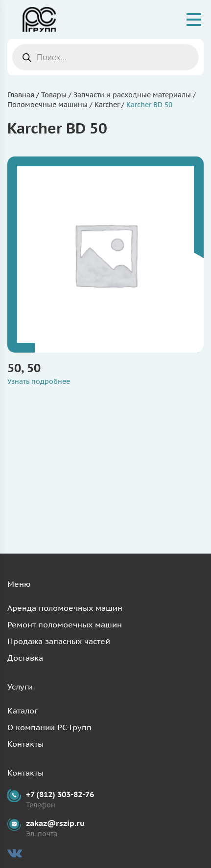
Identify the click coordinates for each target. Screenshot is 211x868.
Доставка (25, 658)
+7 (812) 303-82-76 (60, 794)
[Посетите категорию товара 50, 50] (105, 255)
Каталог (23, 711)
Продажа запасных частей (59, 641)
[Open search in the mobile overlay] (105, 57)
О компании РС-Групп (49, 727)
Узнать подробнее (39, 381)
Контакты (25, 744)
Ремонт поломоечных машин (65, 624)
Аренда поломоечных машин (65, 608)
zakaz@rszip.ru (55, 823)
